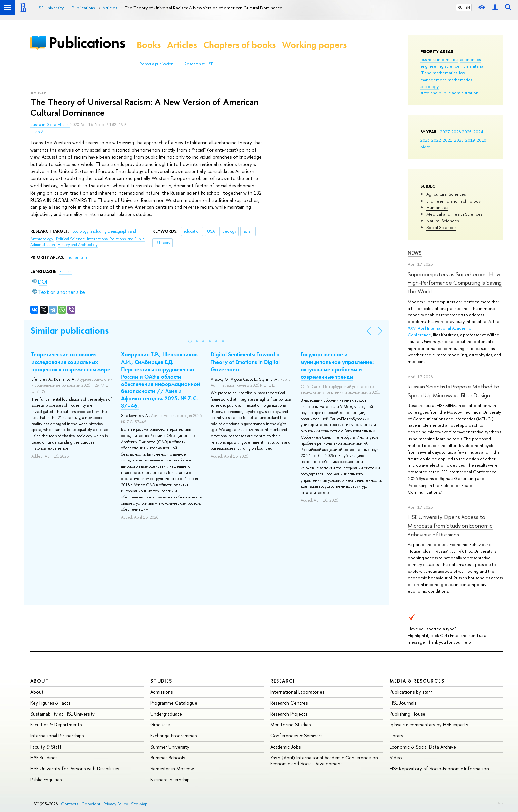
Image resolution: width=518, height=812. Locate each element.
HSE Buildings (44, 758)
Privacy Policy (116, 804)
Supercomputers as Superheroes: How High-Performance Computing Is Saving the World (455, 283)
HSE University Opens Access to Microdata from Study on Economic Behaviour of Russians (450, 526)
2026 (456, 132)
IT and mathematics (439, 73)
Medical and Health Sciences (454, 214)
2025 (467, 132)
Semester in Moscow (172, 769)
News (415, 253)
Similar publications (70, 331)
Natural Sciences (443, 221)
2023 (425, 140)
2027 (445, 132)
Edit (500, 802)
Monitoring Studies (290, 725)
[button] (190, 341)
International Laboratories (297, 692)
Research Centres (289, 703)
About (40, 681)
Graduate (160, 725)
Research (284, 681)
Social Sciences (441, 227)
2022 (436, 140)
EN (468, 7)
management (433, 80)
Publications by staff (411, 692)
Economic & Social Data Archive (423, 747)
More (425, 147)
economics (470, 59)
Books (149, 45)
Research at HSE (199, 64)
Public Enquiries (46, 779)
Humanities (437, 207)
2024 (478, 132)
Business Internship (170, 779)
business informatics (439, 59)
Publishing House (407, 714)
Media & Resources (417, 681)
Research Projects (289, 714)
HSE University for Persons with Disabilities (75, 769)
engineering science (440, 66)
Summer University (170, 747)
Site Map (139, 804)
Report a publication (157, 64)
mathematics (460, 80)
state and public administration (449, 93)
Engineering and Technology (454, 201)
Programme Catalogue (174, 703)
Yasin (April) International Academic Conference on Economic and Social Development (324, 761)
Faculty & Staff (46, 747)
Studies (161, 681)
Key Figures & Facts (50, 703)
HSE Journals (403, 703)
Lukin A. (37, 132)
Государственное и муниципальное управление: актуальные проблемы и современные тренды (337, 365)
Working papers (314, 45)
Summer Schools (168, 758)
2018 (481, 140)
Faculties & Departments (56, 725)
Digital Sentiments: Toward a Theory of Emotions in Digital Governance (245, 362)
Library (397, 736)
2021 (447, 140)
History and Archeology (78, 245)
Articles (182, 45)
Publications (87, 42)
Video (396, 758)
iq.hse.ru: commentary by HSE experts (429, 725)
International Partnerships (57, 736)
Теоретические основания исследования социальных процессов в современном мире (71, 362)
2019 (470, 140)
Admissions (162, 692)
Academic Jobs (285, 747)
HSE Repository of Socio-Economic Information (439, 769)
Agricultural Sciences (446, 194)
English (66, 272)
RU (460, 7)
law (462, 73)
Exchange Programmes (173, 736)
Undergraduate (166, 714)
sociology (429, 86)
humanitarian (473, 66)
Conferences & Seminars (296, 736)
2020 (459, 140)
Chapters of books (240, 45)
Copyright (91, 804)
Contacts (70, 804)
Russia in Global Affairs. (50, 125)
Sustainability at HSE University (63, 714)
